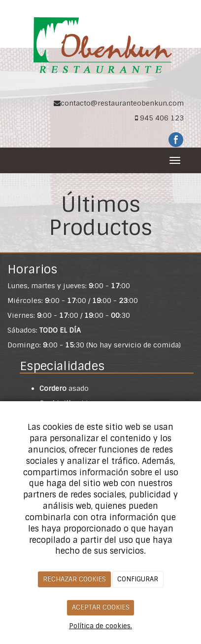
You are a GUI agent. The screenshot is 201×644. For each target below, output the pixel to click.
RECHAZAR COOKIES (74, 579)
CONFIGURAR (138, 579)
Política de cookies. (100, 626)
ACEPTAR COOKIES (101, 607)
